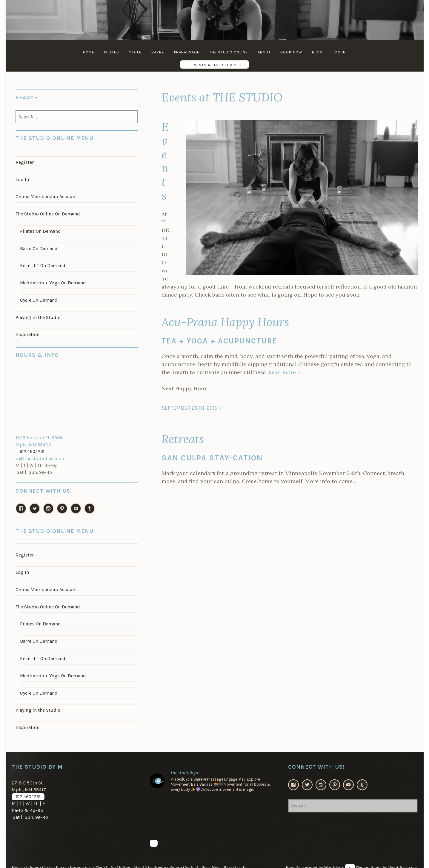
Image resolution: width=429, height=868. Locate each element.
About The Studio (153, 860)
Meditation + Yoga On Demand (52, 280)
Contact (195, 860)
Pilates (110, 52)
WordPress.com (402, 860)
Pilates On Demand (40, 230)
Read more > (284, 372)
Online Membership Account (46, 196)
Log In (341, 52)
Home (87, 52)
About (265, 52)
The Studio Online (229, 52)
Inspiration (27, 332)
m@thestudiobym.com (40, 455)
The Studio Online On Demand (47, 213)
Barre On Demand (38, 247)
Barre (157, 52)
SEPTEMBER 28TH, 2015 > (191, 408)
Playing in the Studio (38, 314)
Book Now (292, 52)
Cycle (134, 52)
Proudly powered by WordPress (311, 860)
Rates (178, 860)
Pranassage (187, 52)
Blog (319, 52)
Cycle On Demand (38, 297)
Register (24, 162)
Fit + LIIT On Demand (42, 264)
